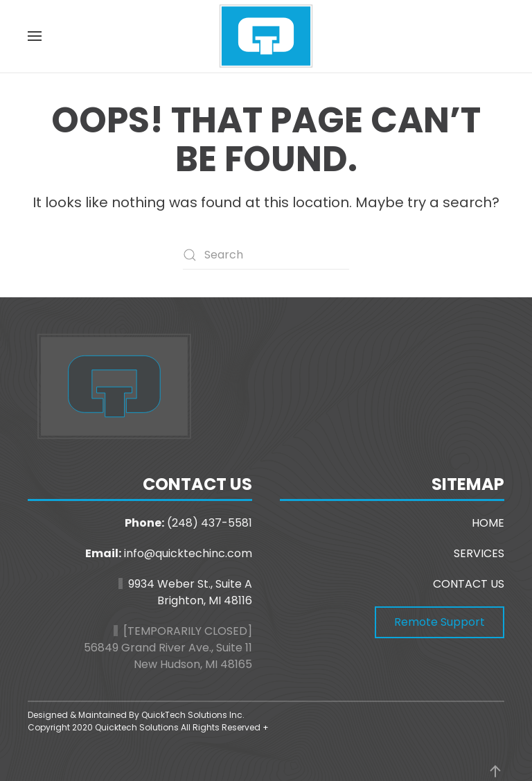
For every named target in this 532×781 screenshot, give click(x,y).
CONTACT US (469, 584)
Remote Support (440, 622)
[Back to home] (266, 36)
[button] (35, 36)
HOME (488, 523)
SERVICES (479, 553)
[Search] (266, 255)
